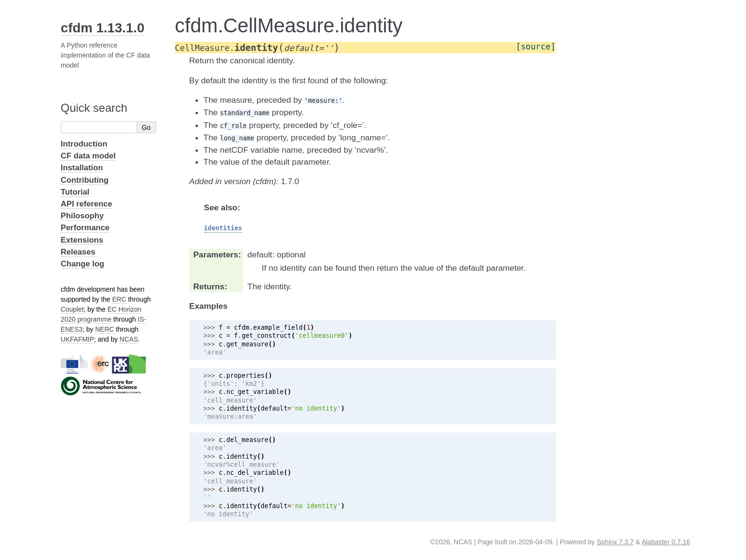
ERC (119, 299)
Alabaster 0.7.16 (666, 542)
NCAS (129, 339)
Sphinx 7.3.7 (615, 542)
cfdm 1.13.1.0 (103, 28)
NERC (105, 329)
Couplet (72, 309)
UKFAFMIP (78, 339)
